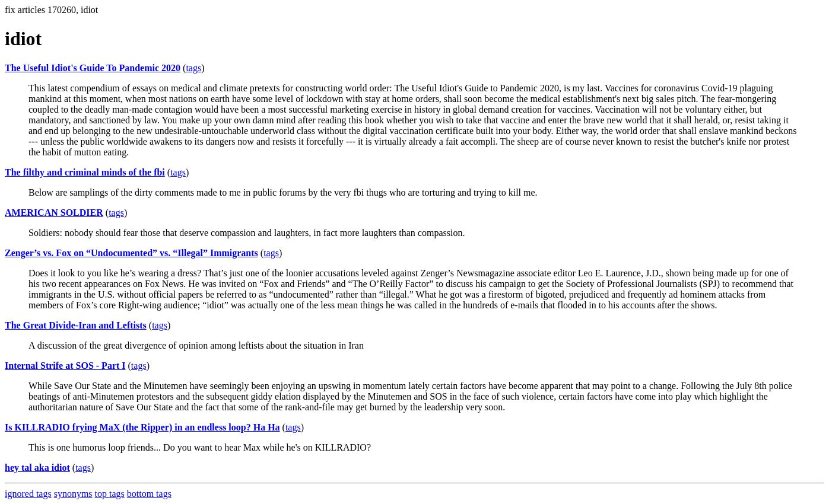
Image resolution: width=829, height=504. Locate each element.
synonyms (73, 494)
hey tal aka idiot (37, 468)
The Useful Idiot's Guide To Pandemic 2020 (93, 68)
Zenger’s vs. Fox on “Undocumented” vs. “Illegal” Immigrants (131, 253)
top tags (110, 494)
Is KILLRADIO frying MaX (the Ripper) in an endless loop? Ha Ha (142, 427)
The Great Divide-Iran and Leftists (76, 325)
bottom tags (149, 494)
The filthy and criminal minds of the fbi (85, 172)
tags (193, 68)
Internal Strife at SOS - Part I (65, 366)
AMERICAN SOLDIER (54, 213)
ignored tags (28, 494)
